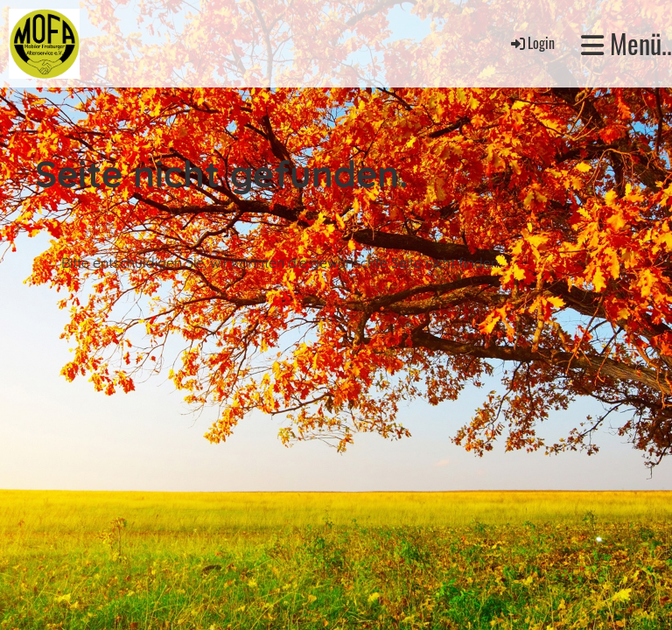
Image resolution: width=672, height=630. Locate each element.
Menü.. (626, 44)
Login (532, 43)
